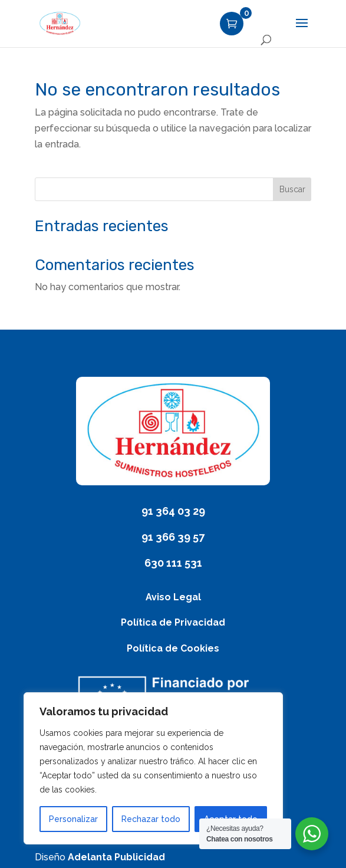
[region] (153, 768)
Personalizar (73, 819)
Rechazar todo (151, 819)
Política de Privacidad (173, 622)
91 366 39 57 (173, 537)
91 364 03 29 (173, 511)
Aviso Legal (173, 597)
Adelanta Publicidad (116, 857)
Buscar (292, 189)
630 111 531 (173, 563)
